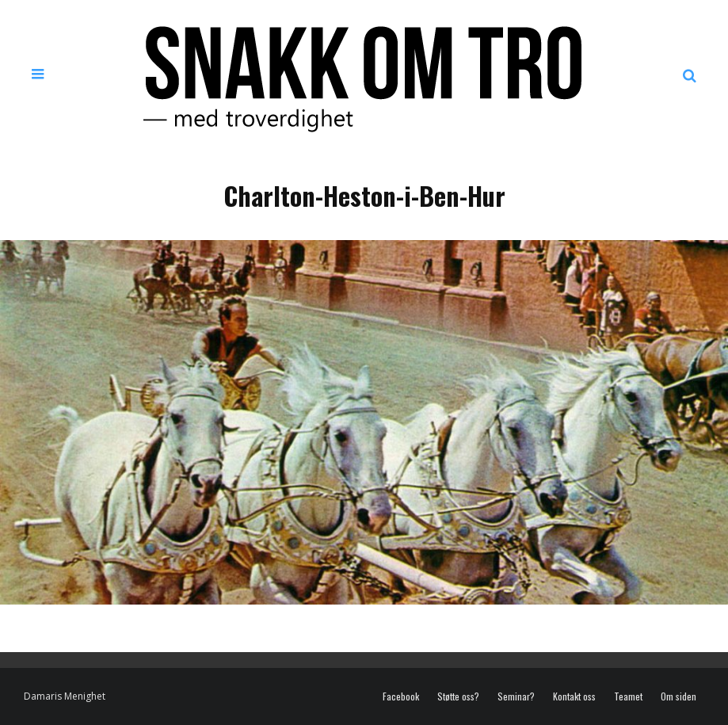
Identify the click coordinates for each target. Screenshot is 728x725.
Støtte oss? (458, 696)
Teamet (628, 696)
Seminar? (516, 696)
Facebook (401, 696)
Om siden (678, 696)
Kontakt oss (574, 696)
